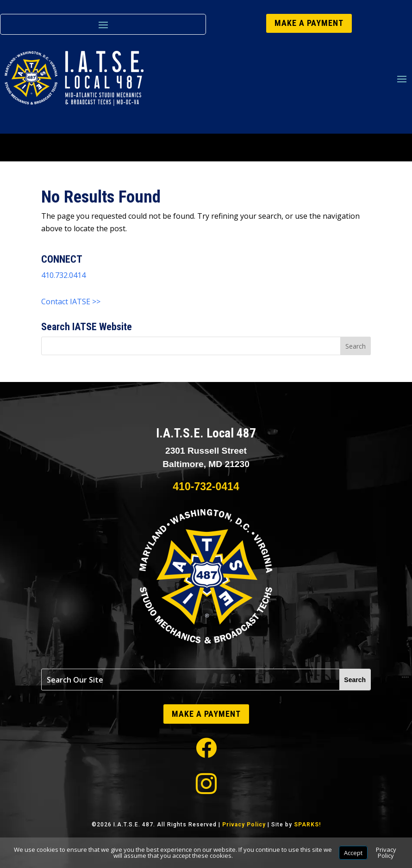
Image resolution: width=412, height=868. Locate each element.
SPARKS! (307, 825)
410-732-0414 (206, 486)
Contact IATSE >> (71, 302)
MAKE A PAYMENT (309, 23)
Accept (353, 853)
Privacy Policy (244, 825)
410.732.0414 (63, 275)
